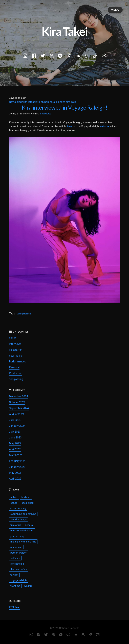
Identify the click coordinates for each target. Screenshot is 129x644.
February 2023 (18, 461)
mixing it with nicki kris (23, 542)
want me (15, 586)
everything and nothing (23, 514)
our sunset (16, 547)
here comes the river (22, 531)
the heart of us (19, 569)
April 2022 (15, 479)
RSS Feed (15, 607)
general (29, 525)
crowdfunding (18, 508)
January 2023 (17, 467)
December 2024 (19, 396)
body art (26, 497)
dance (13, 338)
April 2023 (15, 449)
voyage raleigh (24, 314)
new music (16, 356)
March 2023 (16, 455)
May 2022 (15, 473)
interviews (46, 114)
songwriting (16, 379)
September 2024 (19, 408)
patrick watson (19, 553)
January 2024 (17, 426)
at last (14, 497)
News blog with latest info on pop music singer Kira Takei (43, 102)
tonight (14, 575)
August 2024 (17, 414)
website (104, 126)
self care (15, 558)
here (70, 126)
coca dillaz (28, 503)
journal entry (17, 536)
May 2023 (15, 443)
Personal (14, 367)
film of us (16, 525)
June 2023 (15, 438)
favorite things (19, 519)
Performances (18, 362)
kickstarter (15, 350)
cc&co (14, 503)
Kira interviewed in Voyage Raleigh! (65, 107)
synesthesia (17, 564)
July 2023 (15, 432)
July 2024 (15, 420)
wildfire (28, 586)
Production (16, 373)
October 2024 (17, 402)
